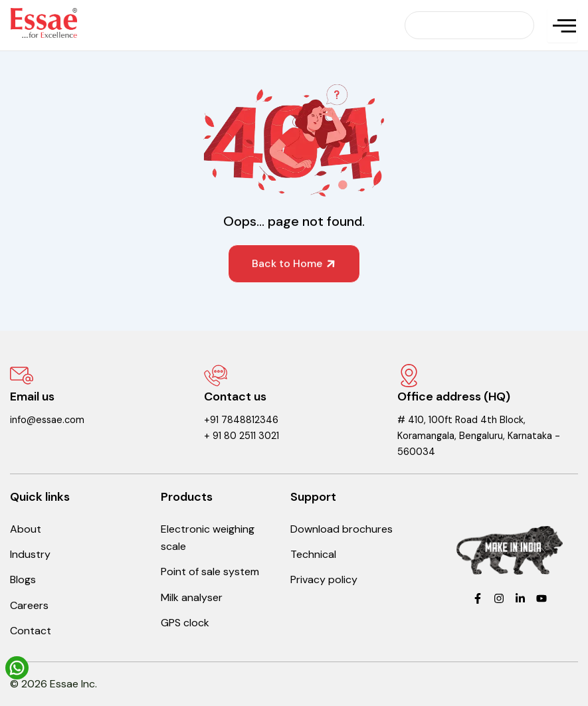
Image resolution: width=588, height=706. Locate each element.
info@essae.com (47, 420)
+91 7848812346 (241, 420)
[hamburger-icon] (562, 25)
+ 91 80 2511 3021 (242, 436)
